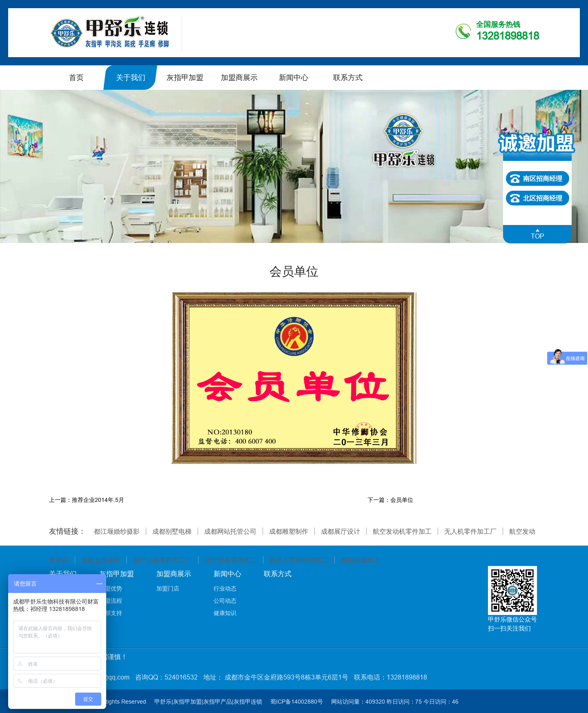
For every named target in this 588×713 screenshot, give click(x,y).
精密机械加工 (361, 560)
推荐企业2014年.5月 (98, 500)
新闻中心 (294, 77)
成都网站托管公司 (230, 531)
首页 (76, 77)
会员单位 (402, 500)
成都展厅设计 (341, 531)
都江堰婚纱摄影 (117, 531)
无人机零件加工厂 (470, 531)
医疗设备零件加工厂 (163, 560)
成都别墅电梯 (172, 531)
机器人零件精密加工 (299, 560)
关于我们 (131, 77)
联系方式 (348, 77)
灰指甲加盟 (185, 77)
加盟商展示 (239, 77)
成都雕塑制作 (289, 531)
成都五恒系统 (101, 560)
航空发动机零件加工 (402, 531)
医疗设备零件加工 (231, 560)
